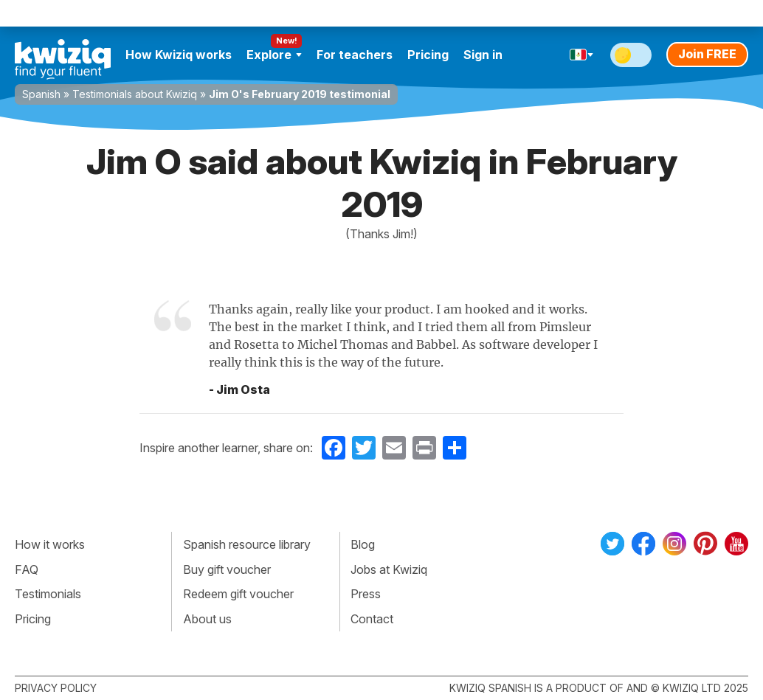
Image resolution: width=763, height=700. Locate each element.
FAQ (27, 569)
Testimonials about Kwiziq (135, 94)
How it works (50, 544)
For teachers (355, 55)
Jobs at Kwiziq (389, 569)
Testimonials (48, 594)
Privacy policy (56, 688)
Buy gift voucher (227, 569)
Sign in (483, 55)
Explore (274, 55)
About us (207, 619)
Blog (363, 544)
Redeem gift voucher (238, 594)
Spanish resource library (247, 544)
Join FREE (707, 54)
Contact (372, 619)
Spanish (41, 94)
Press (366, 594)
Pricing (428, 55)
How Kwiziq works (179, 55)
